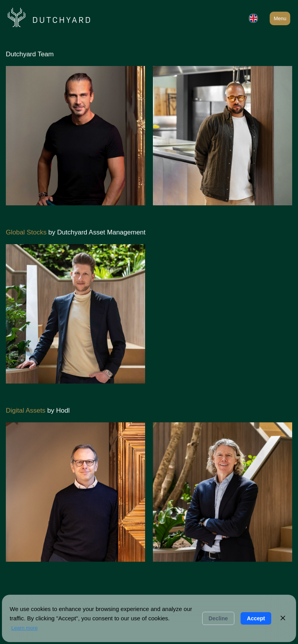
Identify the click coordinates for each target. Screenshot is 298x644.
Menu (280, 18)
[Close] (283, 619)
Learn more (24, 628)
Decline (218, 618)
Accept (256, 618)
